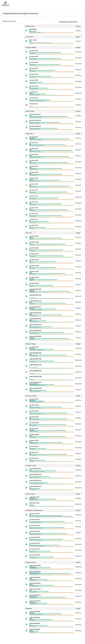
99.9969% (78, 185)
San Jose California (31, 396)
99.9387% (78, 291)
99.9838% (78, 308)
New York (28, 233)
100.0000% (78, 52)
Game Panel (29, 37)
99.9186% (78, 338)
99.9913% (78, 613)
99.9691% (78, 400)
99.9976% (78, 243)
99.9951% (78, 412)
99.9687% (78, 320)
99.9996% (78, 162)
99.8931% (78, 128)
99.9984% (78, 326)
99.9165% (78, 296)
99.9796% (78, 255)
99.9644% (78, 279)
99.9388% (78, 116)
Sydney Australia (30, 562)
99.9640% (78, 156)
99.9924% (78, 332)
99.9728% (78, 267)
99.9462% (78, 625)
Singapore (28, 608)
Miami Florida (29, 111)
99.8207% (78, 237)
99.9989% (78, 99)
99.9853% (78, 406)
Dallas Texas (29, 134)
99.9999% (78, 31)
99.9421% (78, 285)
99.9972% (78, 41)
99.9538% (78, 122)
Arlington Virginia (31, 47)
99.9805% (78, 249)
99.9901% (78, 314)
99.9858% (78, 498)
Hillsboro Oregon (30, 344)
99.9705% (78, 144)
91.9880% (78, 105)
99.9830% (78, 302)
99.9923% (78, 138)
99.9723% (78, 619)
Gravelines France (31, 466)
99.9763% (78, 261)
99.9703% (78, 521)
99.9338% (78, 527)
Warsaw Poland (30, 494)
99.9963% (78, 515)
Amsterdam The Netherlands (34, 510)
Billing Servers (30, 26)
